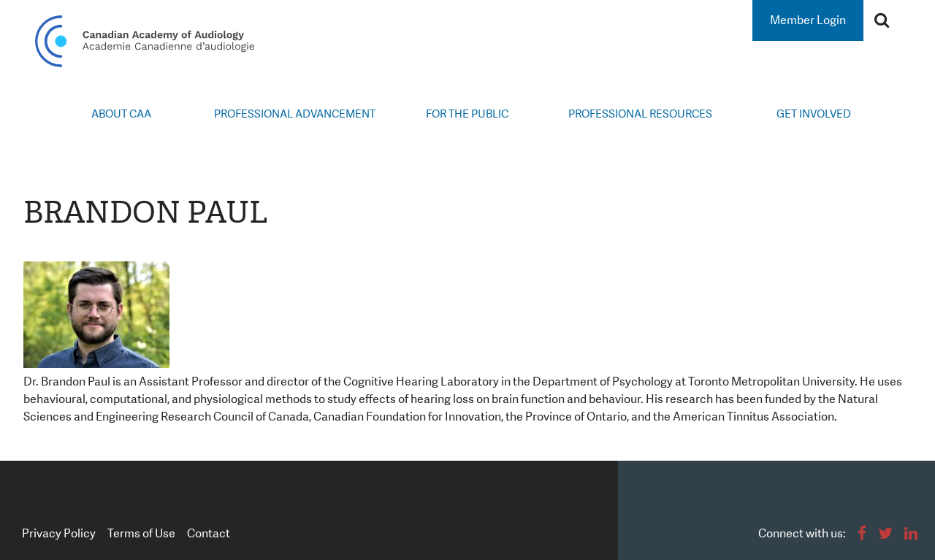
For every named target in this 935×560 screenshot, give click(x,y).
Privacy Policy (59, 533)
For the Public (467, 114)
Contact (209, 533)
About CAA (121, 114)
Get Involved (814, 114)
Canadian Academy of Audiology (145, 41)
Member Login (808, 20)
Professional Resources (640, 114)
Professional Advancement (295, 114)
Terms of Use (141, 533)
